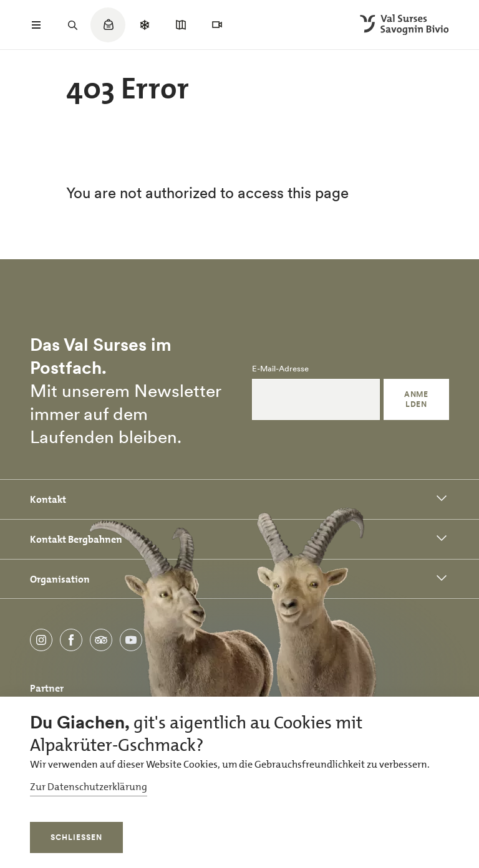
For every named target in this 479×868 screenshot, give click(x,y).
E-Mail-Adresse (280, 369)
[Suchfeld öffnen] (72, 25)
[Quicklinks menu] (108, 31)
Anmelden (416, 399)
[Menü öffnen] (36, 25)
